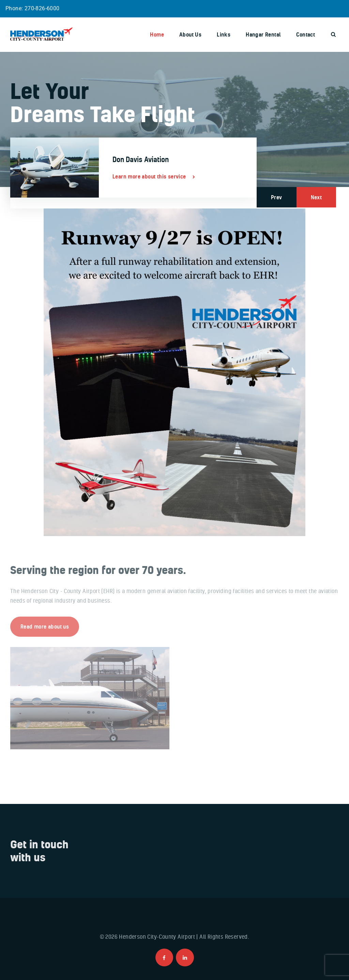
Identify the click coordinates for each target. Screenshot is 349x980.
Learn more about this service (149, 176)
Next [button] (316, 197)
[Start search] (333, 35)
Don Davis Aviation (141, 159)
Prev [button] (277, 197)
